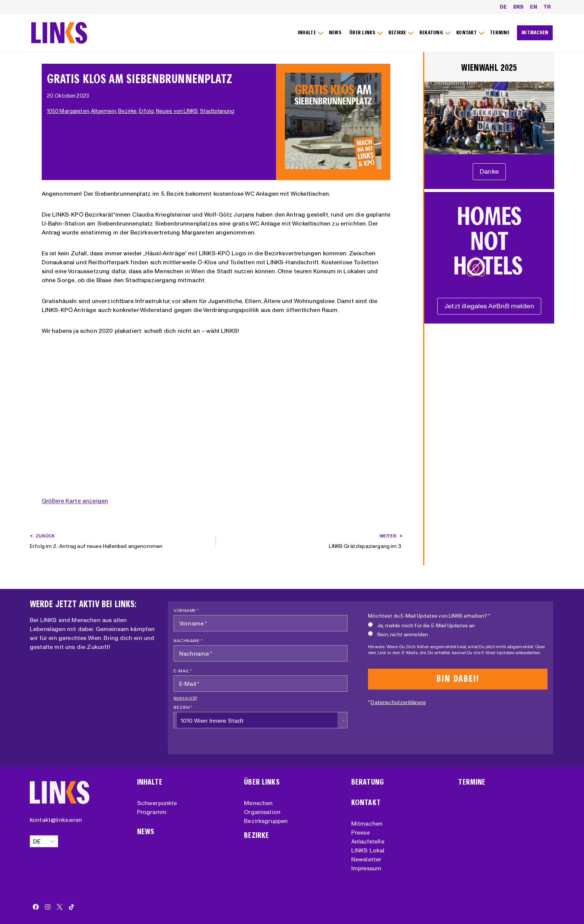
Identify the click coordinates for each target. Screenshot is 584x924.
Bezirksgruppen (266, 821)
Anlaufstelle (368, 841)
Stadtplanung (218, 111)
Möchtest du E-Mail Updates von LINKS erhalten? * (429, 616)
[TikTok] (72, 907)
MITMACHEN (535, 33)
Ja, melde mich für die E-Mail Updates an (421, 625)
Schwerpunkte (157, 803)
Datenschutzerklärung (398, 702)
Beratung (368, 782)
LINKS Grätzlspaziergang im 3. (312, 540)
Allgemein (104, 111)
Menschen (258, 803)
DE (503, 7)
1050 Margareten (69, 111)
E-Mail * (183, 671)
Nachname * (188, 641)
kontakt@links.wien (56, 820)
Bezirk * (183, 707)
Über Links (262, 782)
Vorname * (186, 610)
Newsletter (366, 859)
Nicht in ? (185, 698)
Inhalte (150, 782)
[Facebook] (36, 907)
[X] (60, 907)
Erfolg (147, 111)
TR (547, 7)
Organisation (262, 812)
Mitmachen (367, 823)
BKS (518, 7)
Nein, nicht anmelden (398, 634)
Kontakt (366, 803)
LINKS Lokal (368, 850)
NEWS (335, 33)
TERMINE (500, 33)
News (146, 832)
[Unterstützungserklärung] (489, 172)
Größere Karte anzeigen (75, 501)
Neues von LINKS (178, 111)
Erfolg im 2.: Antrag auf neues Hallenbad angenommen (120, 540)
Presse (361, 832)
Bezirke (128, 111)
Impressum (366, 868)
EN (534, 7)
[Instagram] (48, 907)
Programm (152, 812)
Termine (472, 782)
